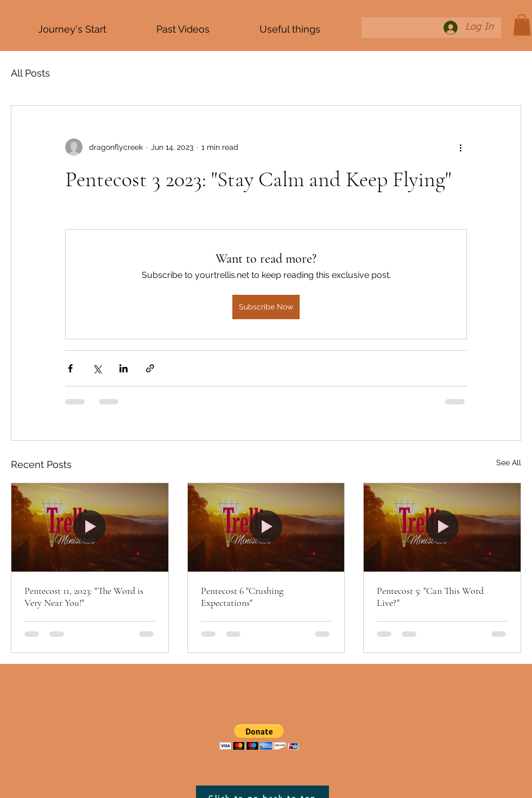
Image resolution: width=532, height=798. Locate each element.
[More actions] (460, 147)
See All (509, 463)
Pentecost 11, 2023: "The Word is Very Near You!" (84, 597)
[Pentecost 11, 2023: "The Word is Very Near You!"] (90, 527)
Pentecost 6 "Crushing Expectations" (242, 597)
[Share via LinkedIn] (123, 368)
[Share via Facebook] (70, 368)
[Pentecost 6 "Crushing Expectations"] (266, 527)
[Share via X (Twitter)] (97, 368)
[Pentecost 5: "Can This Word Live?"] (442, 527)
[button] (522, 25)
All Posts (30, 73)
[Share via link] (150, 368)
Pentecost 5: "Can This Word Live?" (430, 597)
